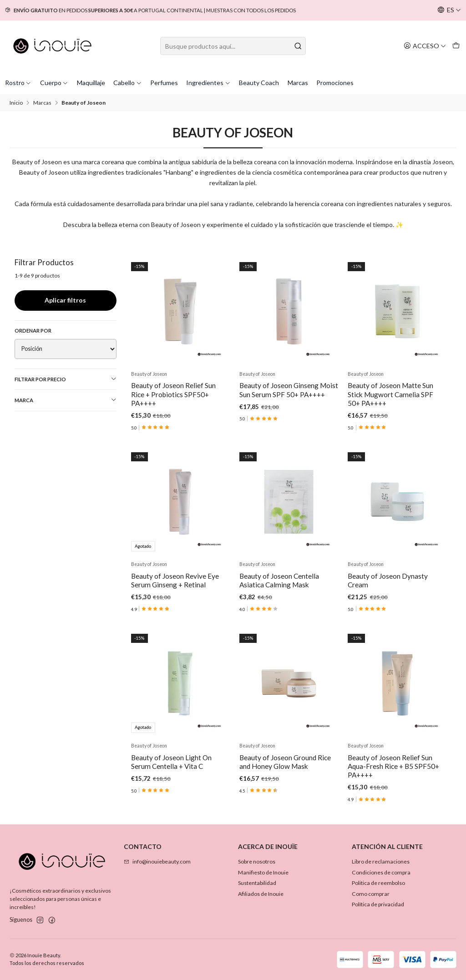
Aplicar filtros (65, 300)
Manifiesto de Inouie (263, 872)
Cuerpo (54, 83)
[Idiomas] (449, 10)
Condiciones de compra (381, 872)
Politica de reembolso (378, 883)
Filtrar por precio (66, 379)
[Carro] (456, 46)
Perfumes (164, 83)
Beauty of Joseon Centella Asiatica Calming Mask (279, 616)
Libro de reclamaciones (381, 861)
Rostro (18, 83)
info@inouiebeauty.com (157, 861)
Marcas (298, 83)
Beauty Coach (259, 83)
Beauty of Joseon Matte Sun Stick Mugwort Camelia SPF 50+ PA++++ (390, 394)
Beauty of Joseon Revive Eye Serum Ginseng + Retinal (175, 603)
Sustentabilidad (257, 883)
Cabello (128, 83)
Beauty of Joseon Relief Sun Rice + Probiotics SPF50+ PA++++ (173, 394)
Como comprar (371, 894)
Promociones (335, 83)
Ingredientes (208, 83)
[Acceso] (425, 46)
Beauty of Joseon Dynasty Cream (388, 624)
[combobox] (233, 46)
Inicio (16, 103)
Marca (66, 400)
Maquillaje (91, 83)
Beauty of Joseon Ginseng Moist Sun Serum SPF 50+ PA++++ (289, 390)
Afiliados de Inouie (261, 894)
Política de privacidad (378, 904)
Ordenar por (33, 331)
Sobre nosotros (257, 861)
